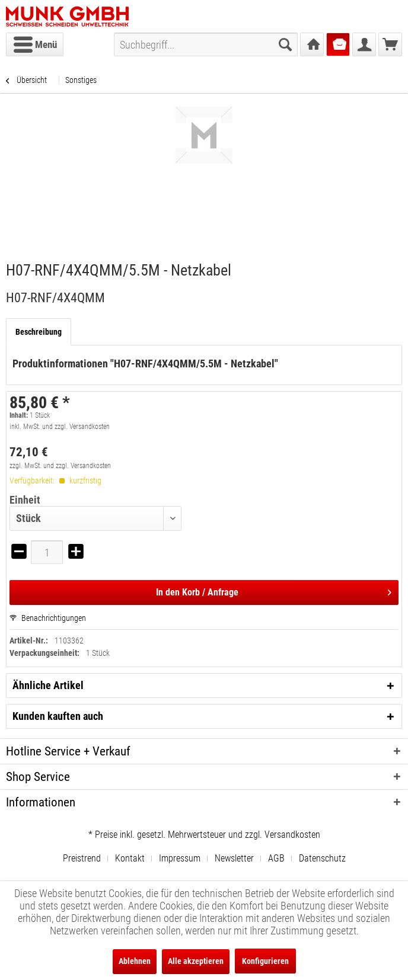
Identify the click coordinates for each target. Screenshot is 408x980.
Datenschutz (322, 858)
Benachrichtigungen (48, 618)
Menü (35, 43)
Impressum (180, 858)
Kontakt (130, 858)
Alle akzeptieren (196, 961)
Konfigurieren (265, 961)
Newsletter (234, 858)
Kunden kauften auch (58, 716)
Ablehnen (135, 961)
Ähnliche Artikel (48, 685)
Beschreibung (39, 332)
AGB (276, 858)
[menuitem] (35, 44)
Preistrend (82, 858)
